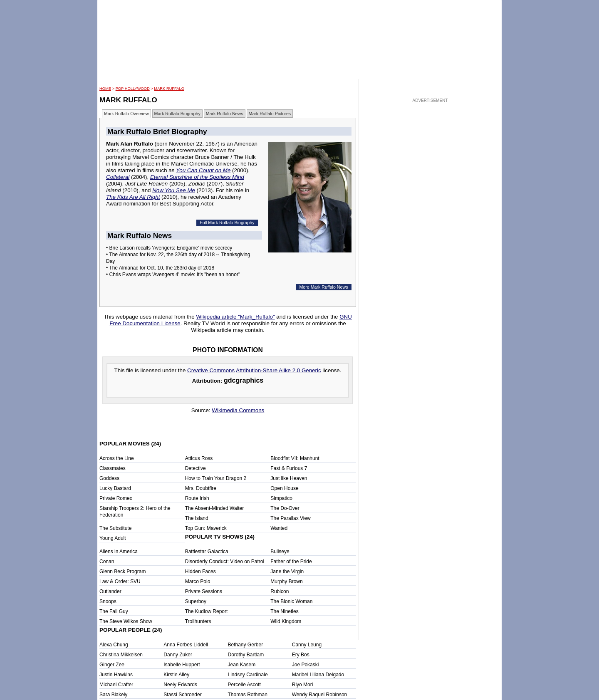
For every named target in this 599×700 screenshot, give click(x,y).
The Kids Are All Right (133, 197)
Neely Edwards (180, 685)
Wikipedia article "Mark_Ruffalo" (235, 317)
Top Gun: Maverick (206, 528)
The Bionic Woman (291, 601)
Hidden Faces (200, 571)
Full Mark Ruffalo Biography (227, 223)
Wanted (279, 528)
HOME (105, 89)
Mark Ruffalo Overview (126, 114)
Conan (107, 561)
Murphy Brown (286, 581)
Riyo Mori (303, 685)
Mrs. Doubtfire (201, 488)
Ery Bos (301, 655)
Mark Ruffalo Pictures (270, 114)
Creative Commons (211, 370)
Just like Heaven (289, 478)
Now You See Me (174, 190)
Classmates (113, 468)
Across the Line (117, 458)
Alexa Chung (114, 645)
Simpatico (281, 498)
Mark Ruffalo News (225, 114)
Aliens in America (119, 552)
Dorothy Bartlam (246, 655)
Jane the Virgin (287, 571)
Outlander (110, 591)
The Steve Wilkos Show (126, 621)
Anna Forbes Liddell (186, 645)
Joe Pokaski (306, 665)
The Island (197, 518)
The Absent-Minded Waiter (215, 508)
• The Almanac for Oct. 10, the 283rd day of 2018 (160, 268)
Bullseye (280, 552)
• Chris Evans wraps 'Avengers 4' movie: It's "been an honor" (173, 275)
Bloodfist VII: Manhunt (295, 458)
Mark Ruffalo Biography (177, 114)
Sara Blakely (113, 695)
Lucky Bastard (115, 488)
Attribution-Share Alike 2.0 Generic (278, 370)
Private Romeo (116, 498)
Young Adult (113, 538)
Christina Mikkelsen (121, 655)
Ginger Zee (112, 665)
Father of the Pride (291, 561)
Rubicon (280, 591)
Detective (196, 468)
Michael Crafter (116, 685)
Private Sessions (204, 591)
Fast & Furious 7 (289, 468)
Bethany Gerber (246, 645)
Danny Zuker (178, 655)
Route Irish (197, 498)
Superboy (196, 601)
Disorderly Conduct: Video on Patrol (225, 561)
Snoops (108, 601)
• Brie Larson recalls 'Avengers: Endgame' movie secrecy (169, 248)
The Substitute (115, 528)
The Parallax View (291, 518)
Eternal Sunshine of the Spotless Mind (197, 177)
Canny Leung (307, 645)
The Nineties (284, 611)
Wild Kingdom (286, 621)
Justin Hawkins (116, 675)
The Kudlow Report (207, 611)
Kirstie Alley (176, 675)
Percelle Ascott (244, 685)
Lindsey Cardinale (248, 675)
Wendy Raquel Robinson (320, 695)
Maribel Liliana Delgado (318, 675)
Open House (284, 488)
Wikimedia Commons (238, 410)
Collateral (118, 177)
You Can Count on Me (203, 170)
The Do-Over (285, 508)
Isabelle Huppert (182, 665)
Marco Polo (198, 581)
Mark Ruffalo (169, 89)
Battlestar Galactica (207, 552)
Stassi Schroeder (182, 695)
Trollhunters (198, 621)
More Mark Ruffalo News (323, 287)
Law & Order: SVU (120, 581)
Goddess (109, 478)
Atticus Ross (199, 458)
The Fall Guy (114, 611)
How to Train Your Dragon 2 (216, 478)
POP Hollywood (133, 89)
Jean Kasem (242, 665)
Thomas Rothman (248, 695)
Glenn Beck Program (123, 571)
